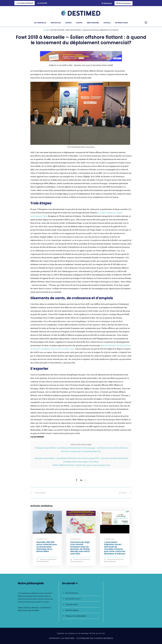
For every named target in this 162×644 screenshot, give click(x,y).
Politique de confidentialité (76, 616)
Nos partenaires (72, 593)
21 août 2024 (76, 539)
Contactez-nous (71, 604)
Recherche (107, 3)
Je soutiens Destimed (25, 3)
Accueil (46, 30)
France (68, 23)
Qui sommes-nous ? (73, 599)
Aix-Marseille (40, 23)
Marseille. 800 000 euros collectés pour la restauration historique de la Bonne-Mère (47, 547)
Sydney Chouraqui (24, 608)
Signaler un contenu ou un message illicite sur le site (81, 633)
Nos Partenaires (124, 3)
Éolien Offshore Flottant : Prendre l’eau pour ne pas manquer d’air (82, 465)
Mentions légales (72, 610)
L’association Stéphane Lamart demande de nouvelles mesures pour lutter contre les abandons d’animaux (115, 548)
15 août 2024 (109, 539)
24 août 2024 (42, 539)
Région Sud (56, 23)
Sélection (44, 559)
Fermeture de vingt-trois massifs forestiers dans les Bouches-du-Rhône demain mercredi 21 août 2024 (80, 548)
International (122, 23)
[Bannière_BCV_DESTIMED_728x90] (81, 56)
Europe (79, 23)
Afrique (107, 23)
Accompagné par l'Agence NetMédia (95, 638)
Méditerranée (93, 23)
